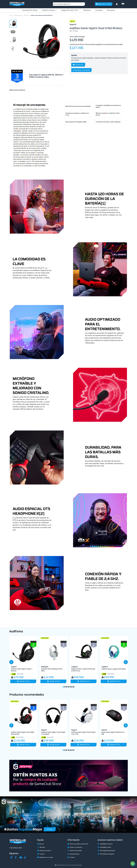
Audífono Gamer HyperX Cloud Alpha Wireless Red (23, 733)
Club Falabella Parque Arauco (106, 851)
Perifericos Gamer (49, 10)
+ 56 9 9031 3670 (16, 848)
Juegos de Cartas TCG (70, 10)
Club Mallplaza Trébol (104, 847)
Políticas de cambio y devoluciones (78, 844)
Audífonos (27, 15)
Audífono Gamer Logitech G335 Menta (114, 669)
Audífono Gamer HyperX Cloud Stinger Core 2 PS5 (83, 733)
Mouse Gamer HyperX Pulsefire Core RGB (113, 733)
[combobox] (69, 4)
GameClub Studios (73, 854)
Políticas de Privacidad (75, 851)
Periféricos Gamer (18, 15)
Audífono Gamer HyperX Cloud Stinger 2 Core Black (53, 733)
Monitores (87, 10)
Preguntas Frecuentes (44, 851)
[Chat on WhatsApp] (133, 864)
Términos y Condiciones (75, 847)
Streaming (111, 10)
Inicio (11, 15)
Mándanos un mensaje (81, 70)
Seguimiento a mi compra (104, 4)
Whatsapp (41, 847)
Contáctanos (78, 65)
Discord (40, 844)
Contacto (41, 854)
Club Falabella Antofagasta (106, 854)
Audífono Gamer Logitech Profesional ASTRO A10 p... (83, 670)
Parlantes (99, 10)
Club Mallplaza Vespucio (105, 844)
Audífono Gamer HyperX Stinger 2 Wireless (22, 670)
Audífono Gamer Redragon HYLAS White (52, 670)
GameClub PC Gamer (30, 10)
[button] (23, 681)
